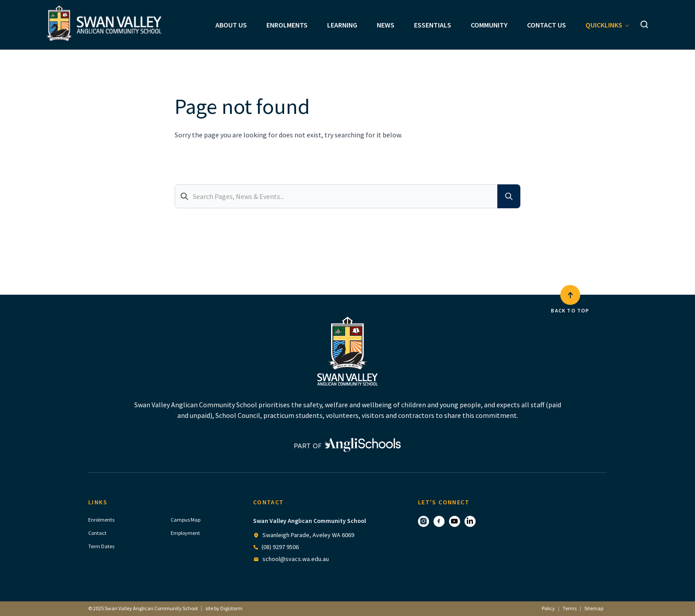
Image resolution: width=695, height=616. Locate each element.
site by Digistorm (224, 608)
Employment (185, 533)
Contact (97, 533)
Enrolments (101, 520)
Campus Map (185, 520)
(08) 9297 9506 (280, 547)
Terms (570, 608)
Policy (548, 608)
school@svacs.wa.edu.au (296, 559)
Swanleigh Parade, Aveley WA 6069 (308, 535)
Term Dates (101, 546)
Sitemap (594, 608)
